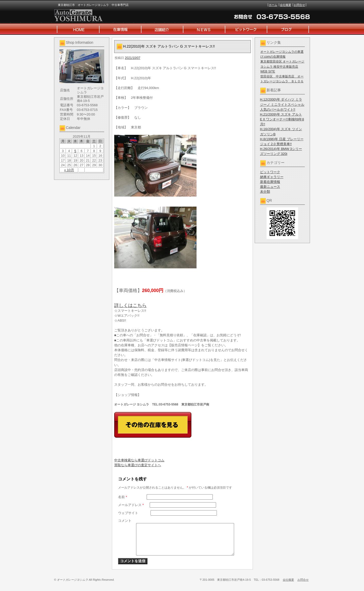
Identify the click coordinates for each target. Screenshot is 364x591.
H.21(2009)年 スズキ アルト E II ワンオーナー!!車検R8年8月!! (282, 119)
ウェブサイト (128, 513)
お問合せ (299, 5)
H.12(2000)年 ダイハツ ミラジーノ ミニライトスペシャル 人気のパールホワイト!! (282, 104)
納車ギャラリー (272, 177)
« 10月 (69, 170)
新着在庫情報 (270, 182)
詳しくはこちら (130, 305)
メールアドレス (131, 505)
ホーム (273, 5)
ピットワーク (270, 172)
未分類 (265, 192)
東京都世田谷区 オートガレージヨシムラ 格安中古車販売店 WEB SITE (282, 66)
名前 (123, 497)
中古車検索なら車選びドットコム (139, 460)
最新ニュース (270, 187)
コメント (125, 521)
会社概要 (286, 5)
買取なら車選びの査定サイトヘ (138, 465)
